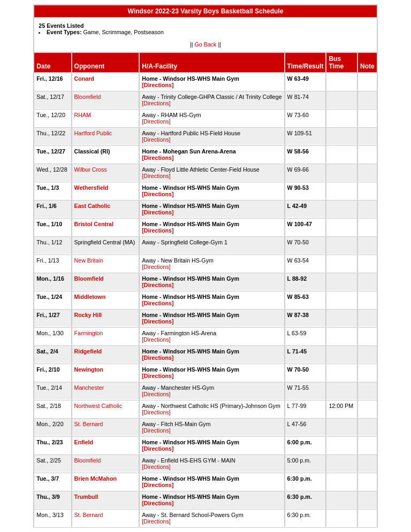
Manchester (89, 388)
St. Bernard (89, 424)
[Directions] (158, 85)
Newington (89, 369)
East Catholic (93, 206)
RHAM (83, 115)
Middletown (90, 297)
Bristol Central (94, 224)
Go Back (206, 44)
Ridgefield (88, 351)
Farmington (89, 333)
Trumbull (86, 497)
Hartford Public (93, 133)
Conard (84, 79)
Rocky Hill (88, 315)
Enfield (84, 442)
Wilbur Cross (91, 169)
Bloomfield (88, 97)
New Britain (89, 260)
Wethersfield (92, 188)
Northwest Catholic (98, 406)
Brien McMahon (96, 479)
